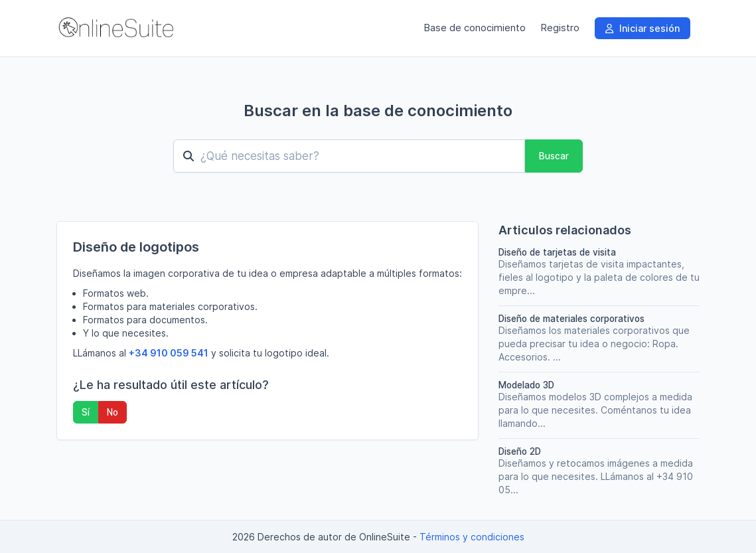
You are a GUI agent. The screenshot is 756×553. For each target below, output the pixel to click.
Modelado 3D (526, 385)
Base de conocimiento (475, 28)
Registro (560, 28)
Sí (86, 412)
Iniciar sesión (643, 28)
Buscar (554, 156)
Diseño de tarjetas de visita (557, 252)
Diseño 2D (520, 451)
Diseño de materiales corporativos (571, 319)
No (113, 412)
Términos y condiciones (472, 537)
